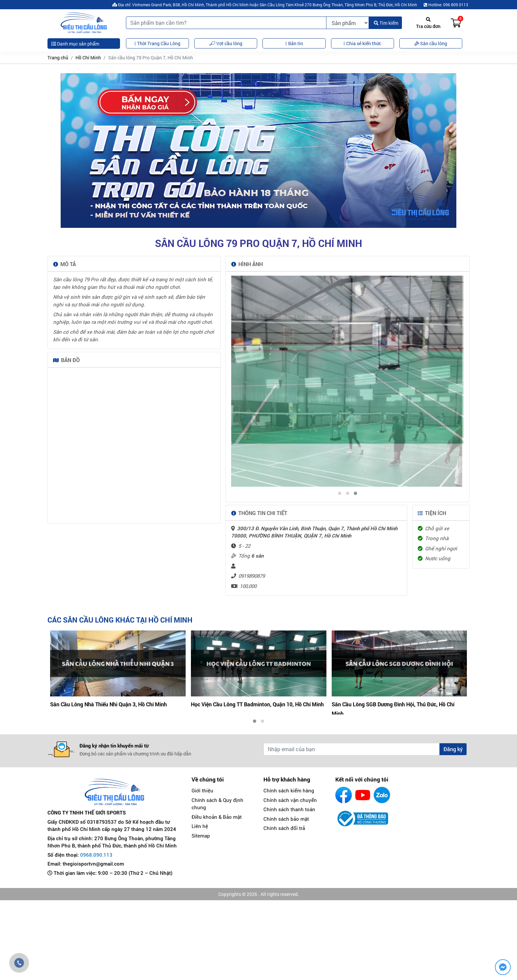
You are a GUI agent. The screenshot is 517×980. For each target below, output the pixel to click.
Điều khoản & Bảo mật (217, 897)
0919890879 (252, 661)
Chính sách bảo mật (286, 899)
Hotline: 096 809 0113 (446, 5)
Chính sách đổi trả (284, 908)
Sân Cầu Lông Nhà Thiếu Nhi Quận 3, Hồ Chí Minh (249, 790)
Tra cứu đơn (428, 23)
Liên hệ (200, 906)
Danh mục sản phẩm (75, 44)
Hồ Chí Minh (88, 58)
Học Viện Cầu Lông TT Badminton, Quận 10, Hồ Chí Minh (398, 790)
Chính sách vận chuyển (290, 880)
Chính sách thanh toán (289, 889)
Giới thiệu (202, 870)
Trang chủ (58, 58)
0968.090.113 (96, 934)
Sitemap (201, 915)
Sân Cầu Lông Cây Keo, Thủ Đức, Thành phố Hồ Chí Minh (117, 790)
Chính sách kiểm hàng (289, 870)
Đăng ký (453, 829)
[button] (340, 579)
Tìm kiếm (386, 23)
